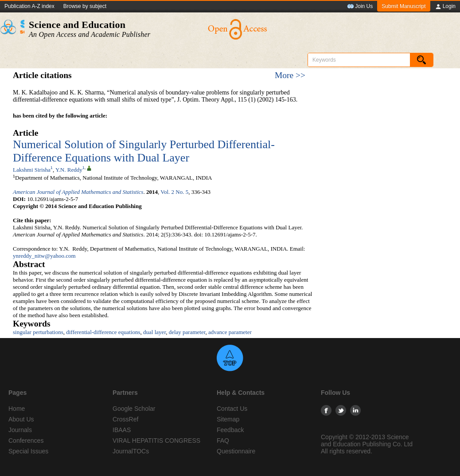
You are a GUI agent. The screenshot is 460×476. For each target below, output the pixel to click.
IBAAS (122, 430)
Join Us (360, 7)
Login (445, 7)
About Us (21, 419)
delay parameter (187, 332)
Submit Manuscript (403, 6)
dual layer (154, 332)
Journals (20, 430)
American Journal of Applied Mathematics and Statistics (78, 192)
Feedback (230, 430)
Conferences (26, 441)
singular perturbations (38, 332)
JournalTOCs (131, 451)
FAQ (223, 441)
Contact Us (232, 409)
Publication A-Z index (29, 6)
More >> (290, 75)
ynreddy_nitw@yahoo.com (44, 256)
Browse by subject (85, 6)
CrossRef (125, 419)
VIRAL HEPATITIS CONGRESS (156, 441)
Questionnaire (236, 451)
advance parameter (230, 332)
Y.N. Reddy (69, 170)
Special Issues (28, 451)
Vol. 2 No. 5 (174, 192)
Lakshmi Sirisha (32, 170)
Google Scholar (134, 409)
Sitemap (228, 419)
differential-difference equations (103, 332)
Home (17, 409)
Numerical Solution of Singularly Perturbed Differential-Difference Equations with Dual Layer (144, 151)
